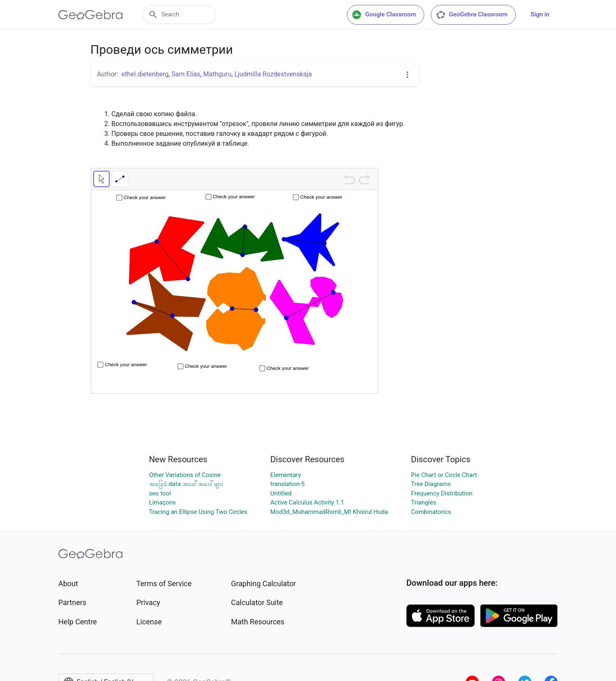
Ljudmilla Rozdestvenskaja (273, 74)
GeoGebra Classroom (472, 15)
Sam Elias (186, 74)
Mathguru (217, 74)
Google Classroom (384, 15)
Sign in (540, 14)
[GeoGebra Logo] (91, 15)
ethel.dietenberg (145, 74)
